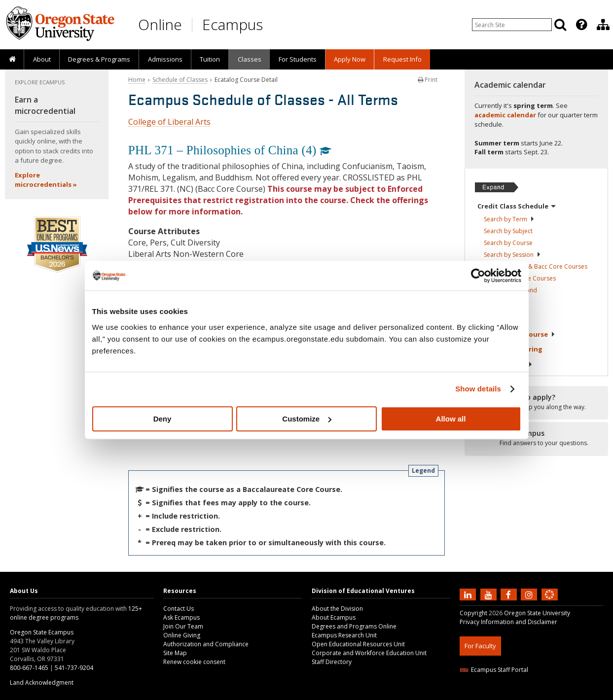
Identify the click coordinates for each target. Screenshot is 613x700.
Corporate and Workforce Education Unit (369, 653)
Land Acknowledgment (42, 682)
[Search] (560, 25)
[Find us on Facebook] (510, 594)
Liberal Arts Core (520, 278)
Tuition (210, 59)
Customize (307, 419)
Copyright (473, 613)
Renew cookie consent (194, 662)
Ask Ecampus (181, 617)
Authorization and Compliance (206, 644)
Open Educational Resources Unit (358, 644)
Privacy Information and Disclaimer (508, 622)
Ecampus (233, 24)
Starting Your (516, 334)
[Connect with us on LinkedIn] (469, 594)
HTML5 (515, 694)
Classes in (510, 290)
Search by (509, 219)
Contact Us (179, 609)
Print (428, 80)
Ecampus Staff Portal (494, 670)
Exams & (510, 349)
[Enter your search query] (512, 25)
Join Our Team (183, 626)
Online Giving (182, 635)
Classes (250, 59)
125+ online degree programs (76, 613)
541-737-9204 (74, 668)
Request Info (402, 59)
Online (160, 24)
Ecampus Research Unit (344, 635)
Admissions (165, 59)
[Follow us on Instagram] (530, 594)
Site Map (175, 653)
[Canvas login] (549, 602)
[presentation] (581, 25)
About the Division (337, 609)
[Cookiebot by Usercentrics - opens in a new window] (478, 276)
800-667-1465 (29, 668)
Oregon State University (537, 613)
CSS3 (537, 694)
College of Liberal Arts (169, 122)
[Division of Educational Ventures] (603, 25)
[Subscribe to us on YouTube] (490, 594)
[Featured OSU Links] (581, 25)
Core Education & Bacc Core (536, 266)
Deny (162, 419)
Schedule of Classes (180, 80)
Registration (502, 304)
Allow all (451, 419)
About (42, 59)
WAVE (558, 694)
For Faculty (480, 646)
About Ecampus (334, 617)
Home (137, 80)
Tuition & (505, 364)
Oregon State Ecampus (42, 632)
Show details (478, 389)
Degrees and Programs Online (354, 626)
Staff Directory (332, 662)
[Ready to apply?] (536, 402)
